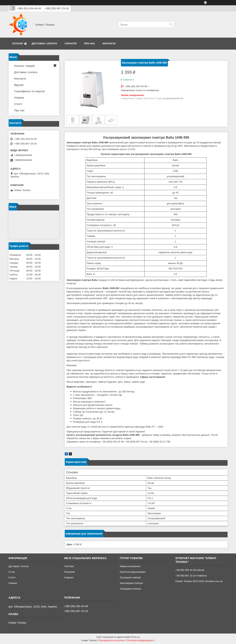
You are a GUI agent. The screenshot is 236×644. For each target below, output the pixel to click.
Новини (19, 98)
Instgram (69, 577)
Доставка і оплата (44, 44)
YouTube (69, 566)
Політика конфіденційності (141, 640)
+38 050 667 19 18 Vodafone (191, 576)
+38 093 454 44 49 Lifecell (190, 570)
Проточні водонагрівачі (133, 572)
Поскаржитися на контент (112, 640)
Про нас (90, 44)
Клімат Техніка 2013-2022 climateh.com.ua (199, 581)
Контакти (109, 44)
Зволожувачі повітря (131, 583)
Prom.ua (135, 637)
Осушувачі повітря (130, 577)
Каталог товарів (25, 66)
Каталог (18, 44)
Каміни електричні (130, 566)
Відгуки (19, 85)
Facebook (70, 572)
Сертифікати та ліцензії (29, 91)
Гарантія (70, 44)
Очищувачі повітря (130, 589)
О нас (12, 572)
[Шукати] (171, 25)
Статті (18, 104)
